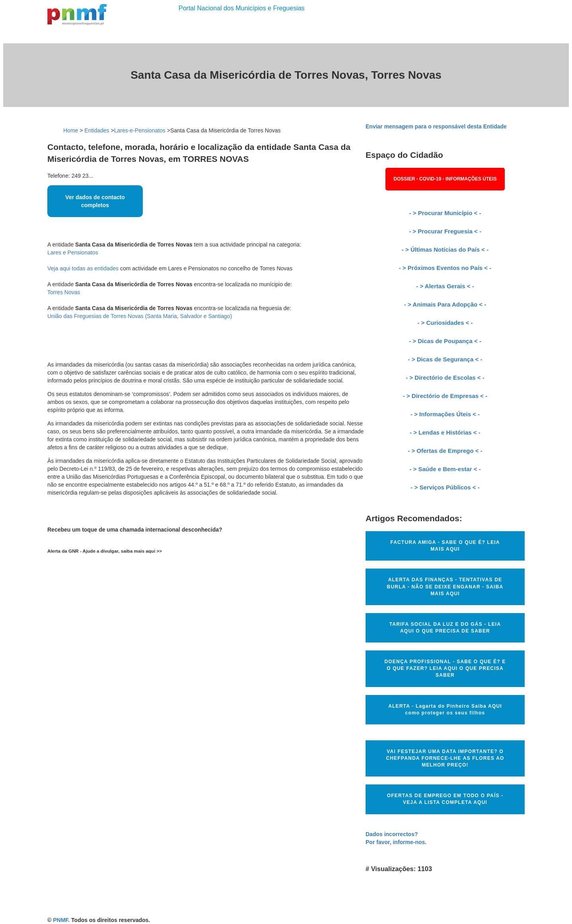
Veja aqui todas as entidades (83, 268)
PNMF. (61, 920)
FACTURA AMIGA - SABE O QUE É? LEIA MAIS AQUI (445, 546)
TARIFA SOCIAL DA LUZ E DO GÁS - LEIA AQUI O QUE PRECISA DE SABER (445, 628)
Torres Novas (64, 292)
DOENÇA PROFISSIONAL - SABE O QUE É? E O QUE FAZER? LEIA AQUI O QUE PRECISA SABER (445, 668)
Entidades (97, 130)
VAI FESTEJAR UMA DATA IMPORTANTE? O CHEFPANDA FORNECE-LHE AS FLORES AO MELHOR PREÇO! (445, 758)
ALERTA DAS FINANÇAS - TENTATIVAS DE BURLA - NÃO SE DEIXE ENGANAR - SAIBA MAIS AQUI (445, 586)
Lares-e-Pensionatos (140, 130)
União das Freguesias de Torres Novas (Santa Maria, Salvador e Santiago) (140, 316)
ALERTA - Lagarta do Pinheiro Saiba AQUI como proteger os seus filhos (445, 709)
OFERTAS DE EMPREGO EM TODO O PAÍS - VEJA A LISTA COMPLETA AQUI (445, 799)
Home (71, 130)
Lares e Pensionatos (73, 252)
